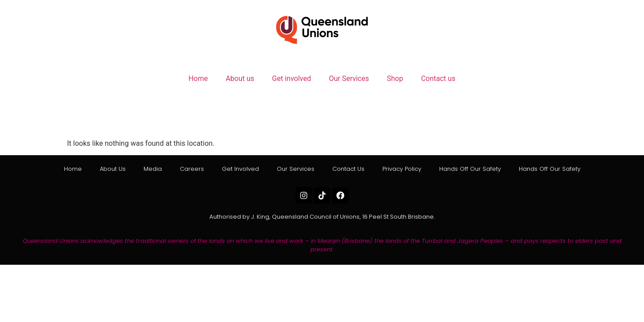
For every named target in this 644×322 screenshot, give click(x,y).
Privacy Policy (402, 169)
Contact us (438, 78)
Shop (395, 78)
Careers (192, 169)
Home (198, 78)
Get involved (291, 78)
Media (153, 169)
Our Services (349, 78)
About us (240, 78)
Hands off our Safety (470, 169)
